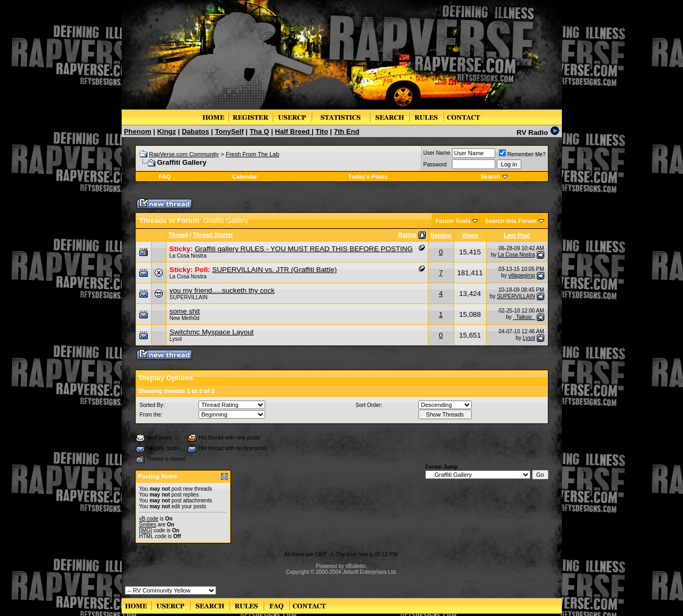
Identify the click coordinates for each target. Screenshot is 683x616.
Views (470, 235)
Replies (441, 235)
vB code (149, 519)
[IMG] (146, 530)
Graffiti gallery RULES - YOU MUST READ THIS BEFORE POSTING (304, 249)
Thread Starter (213, 235)
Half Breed (293, 131)
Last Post (517, 235)
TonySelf (229, 131)
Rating (407, 235)
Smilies (148, 525)
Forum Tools (453, 221)
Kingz (166, 131)
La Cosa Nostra (188, 256)
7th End (347, 131)
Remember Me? (522, 154)
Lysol (176, 339)
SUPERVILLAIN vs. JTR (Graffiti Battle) (275, 270)
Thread (178, 235)
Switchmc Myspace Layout (212, 332)
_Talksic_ (524, 317)
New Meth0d (185, 318)
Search (491, 177)
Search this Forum (511, 221)
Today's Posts (368, 177)
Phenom (137, 131)
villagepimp (522, 275)
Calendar (245, 177)
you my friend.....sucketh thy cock (222, 290)
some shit (185, 311)
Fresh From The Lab (252, 154)
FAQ (165, 177)
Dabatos (196, 131)
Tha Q (260, 131)
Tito (322, 131)
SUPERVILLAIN (189, 297)
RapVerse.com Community (184, 154)
